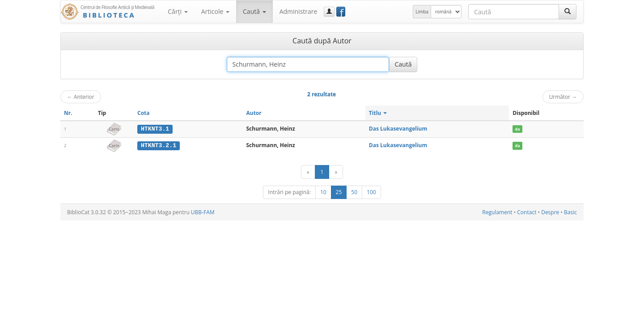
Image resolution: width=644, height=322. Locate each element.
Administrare (299, 11)
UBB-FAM (203, 212)
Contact (527, 212)
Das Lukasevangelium (398, 129)
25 (339, 192)
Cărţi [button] (178, 11)
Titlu (378, 113)
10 (323, 192)
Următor (563, 97)
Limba (422, 12)
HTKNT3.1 (155, 129)
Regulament (497, 212)
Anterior (81, 97)
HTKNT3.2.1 (159, 145)
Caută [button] (254, 11)
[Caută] (568, 12)
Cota (144, 113)
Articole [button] (215, 11)
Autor (254, 113)
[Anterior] (308, 172)
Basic (570, 212)
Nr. (68, 113)
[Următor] (336, 172)
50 (354, 192)
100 (371, 192)
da (518, 129)
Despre (550, 212)
